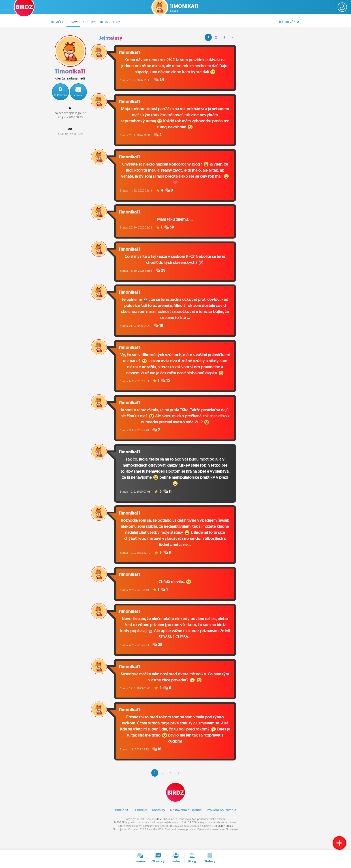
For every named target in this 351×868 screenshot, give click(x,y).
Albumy (89, 22)
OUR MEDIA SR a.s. (164, 836)
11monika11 (184, 8)
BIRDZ (176, 809)
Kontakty (158, 827)
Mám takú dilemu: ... (178, 221)
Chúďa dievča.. (178, 595)
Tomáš (147, 843)
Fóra (117, 22)
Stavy (73, 22)
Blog (104, 22)
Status (130, 80)
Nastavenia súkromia (186, 827)
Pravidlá (222, 827)
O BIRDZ (140, 827)
